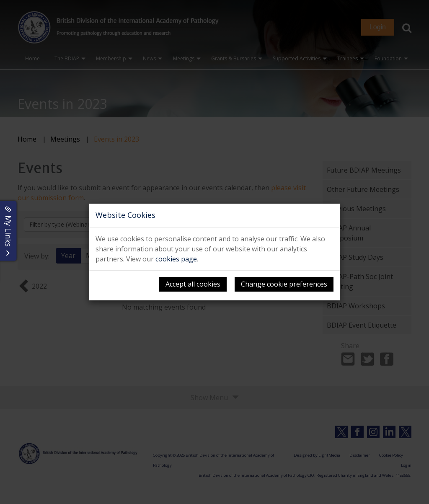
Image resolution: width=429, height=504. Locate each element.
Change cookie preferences (284, 284)
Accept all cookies (193, 284)
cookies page (176, 259)
